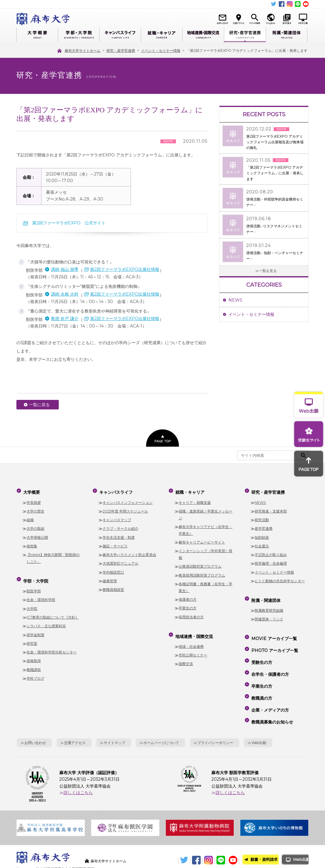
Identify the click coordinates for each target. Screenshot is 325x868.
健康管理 (110, 578)
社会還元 (262, 543)
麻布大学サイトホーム (112, 827)
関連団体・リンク (269, 612)
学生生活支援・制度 (119, 534)
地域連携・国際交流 (203, 35)
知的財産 (262, 534)
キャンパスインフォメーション (128, 499)
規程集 (32, 543)
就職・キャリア (161, 35)
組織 (30, 517)
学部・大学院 (79, 35)
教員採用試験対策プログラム (202, 572)
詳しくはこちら (78, 760)
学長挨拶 (34, 499)
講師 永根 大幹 (65, 294)
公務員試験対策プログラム (200, 563)
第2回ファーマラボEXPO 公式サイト (69, 223)
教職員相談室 (113, 586)
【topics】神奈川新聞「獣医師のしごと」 (53, 555)
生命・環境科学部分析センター (52, 646)
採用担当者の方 (191, 614)
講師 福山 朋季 (65, 269)
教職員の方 (261, 673)
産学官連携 (264, 525)
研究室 (32, 637)
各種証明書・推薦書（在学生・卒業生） (205, 584)
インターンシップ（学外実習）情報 (205, 551)
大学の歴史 (35, 508)
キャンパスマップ (117, 517)
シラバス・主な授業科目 (46, 619)
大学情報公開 (37, 534)
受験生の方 (261, 647)
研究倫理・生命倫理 (271, 560)
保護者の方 (188, 596)
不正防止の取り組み (271, 551)
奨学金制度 (35, 628)
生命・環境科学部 (41, 593)
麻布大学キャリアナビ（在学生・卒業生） (205, 527)
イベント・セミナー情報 (251, 314)
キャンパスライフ (120, 35)
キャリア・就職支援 (195, 499)
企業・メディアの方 (269, 682)
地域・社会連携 (191, 640)
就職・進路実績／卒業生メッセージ (205, 511)
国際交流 (186, 657)
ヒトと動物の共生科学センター (280, 578)
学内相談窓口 (113, 569)
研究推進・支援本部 (271, 508)
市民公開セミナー (193, 649)
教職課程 (34, 663)
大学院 (32, 602)
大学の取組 (35, 525)
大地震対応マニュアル (120, 560)
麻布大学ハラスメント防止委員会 (129, 551)
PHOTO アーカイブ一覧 (274, 639)
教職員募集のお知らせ (271, 690)
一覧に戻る (39, 405)
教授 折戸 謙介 (65, 319)
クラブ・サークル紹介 (120, 525)
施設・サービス (115, 543)
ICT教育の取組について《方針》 (53, 611)
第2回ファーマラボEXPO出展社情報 (125, 269)
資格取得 (34, 654)
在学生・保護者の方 (269, 656)
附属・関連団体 (287, 35)
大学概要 (37, 35)
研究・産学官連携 (245, 35)
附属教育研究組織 (269, 604)
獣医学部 (34, 584)
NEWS (235, 300)
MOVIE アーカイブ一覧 (273, 630)
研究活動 (262, 517)
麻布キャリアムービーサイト (202, 539)
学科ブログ (35, 672)
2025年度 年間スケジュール (125, 508)
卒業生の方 (188, 605)
